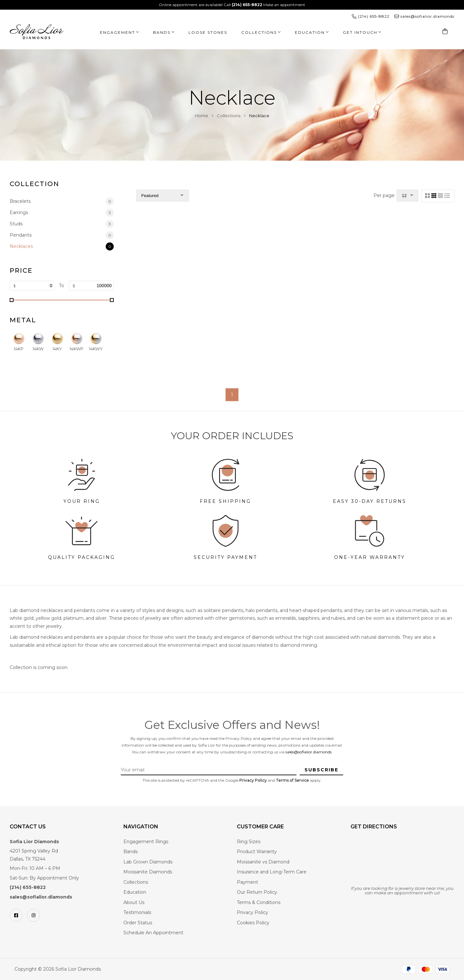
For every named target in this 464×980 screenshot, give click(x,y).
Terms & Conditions (259, 902)
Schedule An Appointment (153, 933)
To (62, 286)
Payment (247, 882)
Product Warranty (257, 852)
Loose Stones (208, 32)
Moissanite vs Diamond (263, 862)
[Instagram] (34, 915)
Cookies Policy (253, 923)
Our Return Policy (257, 892)
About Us (134, 902)
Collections (259, 32)
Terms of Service (292, 780)
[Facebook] (16, 915)
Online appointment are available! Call (211, 5)
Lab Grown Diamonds (148, 862)
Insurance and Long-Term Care (272, 872)
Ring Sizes (249, 842)
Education (310, 32)
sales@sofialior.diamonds (309, 752)
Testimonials (137, 912)
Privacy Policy (253, 780)
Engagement (117, 32)
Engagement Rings (146, 842)
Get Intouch (360, 32)
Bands (162, 32)
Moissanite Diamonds (148, 872)
